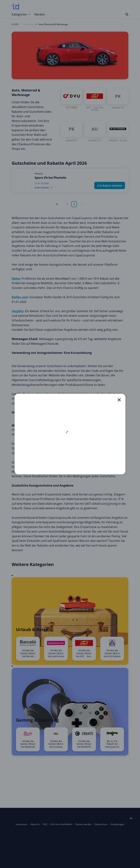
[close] (119, 400)
